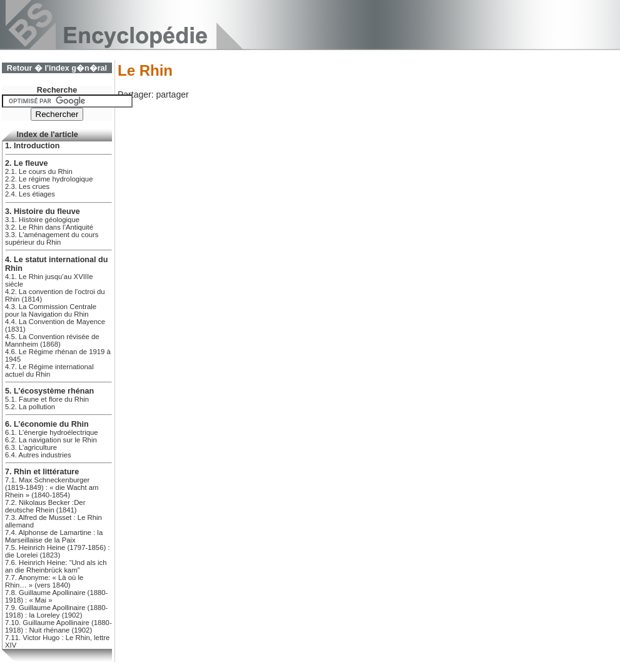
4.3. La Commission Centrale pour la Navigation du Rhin (51, 310)
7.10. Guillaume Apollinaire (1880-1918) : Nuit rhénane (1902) (58, 626)
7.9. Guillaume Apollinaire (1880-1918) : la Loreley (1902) (56, 611)
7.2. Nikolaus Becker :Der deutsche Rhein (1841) (45, 506)
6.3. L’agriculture (31, 447)
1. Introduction (32, 146)
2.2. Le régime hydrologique (49, 179)
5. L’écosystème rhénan (49, 391)
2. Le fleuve (27, 163)
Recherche (57, 90)
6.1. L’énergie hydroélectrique (52, 432)
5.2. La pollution (30, 407)
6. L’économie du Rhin (47, 424)
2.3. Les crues (27, 186)
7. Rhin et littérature (42, 472)
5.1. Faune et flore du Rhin (47, 399)
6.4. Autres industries (38, 455)
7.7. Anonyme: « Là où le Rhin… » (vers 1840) (44, 581)
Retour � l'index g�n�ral (57, 68)
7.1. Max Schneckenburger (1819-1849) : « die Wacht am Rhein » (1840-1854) (52, 487)
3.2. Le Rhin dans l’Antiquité (49, 227)
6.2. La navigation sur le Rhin (51, 440)
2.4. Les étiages (30, 194)
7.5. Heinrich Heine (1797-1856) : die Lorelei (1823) (58, 551)
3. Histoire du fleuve (43, 211)
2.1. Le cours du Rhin (39, 171)
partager (172, 94)
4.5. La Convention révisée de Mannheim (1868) (52, 340)
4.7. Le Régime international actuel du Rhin (49, 370)
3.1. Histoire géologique (42, 220)
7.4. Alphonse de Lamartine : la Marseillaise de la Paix (54, 536)
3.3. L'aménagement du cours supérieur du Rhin (52, 238)
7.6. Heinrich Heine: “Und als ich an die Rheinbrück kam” (56, 566)
